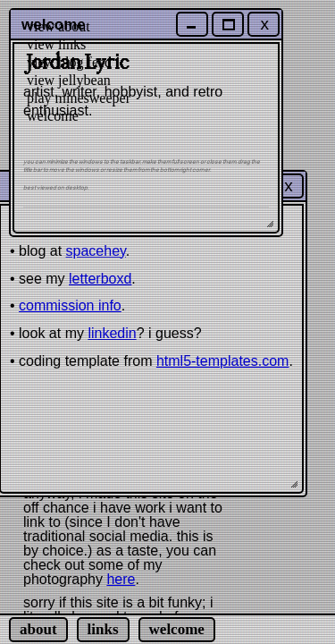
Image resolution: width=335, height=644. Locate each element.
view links (56, 44)
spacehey (96, 251)
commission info (70, 305)
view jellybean (69, 80)
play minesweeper (79, 98)
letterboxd (100, 279)
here (121, 579)
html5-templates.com (223, 361)
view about (59, 26)
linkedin (112, 333)
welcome (53, 116)
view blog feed (69, 62)
